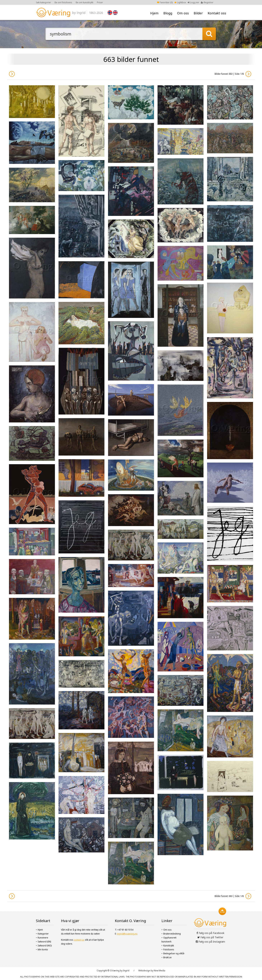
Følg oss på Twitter (210, 937)
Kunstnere (43, 938)
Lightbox (180, 2)
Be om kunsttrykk (85, 2)
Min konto (43, 950)
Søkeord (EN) (44, 942)
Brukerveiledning (172, 934)
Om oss (183, 13)
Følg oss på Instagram (210, 942)
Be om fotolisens (63, 2)
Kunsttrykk (169, 946)
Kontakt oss (217, 13)
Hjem (154, 13)
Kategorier (43, 934)
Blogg (168, 13)
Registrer (207, 2)
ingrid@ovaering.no (127, 934)
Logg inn (193, 2)
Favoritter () (165, 2)
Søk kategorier (43, 2)
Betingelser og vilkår (174, 953)
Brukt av (167, 957)
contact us (79, 940)
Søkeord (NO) (45, 946)
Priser (100, 2)
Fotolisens (169, 950)
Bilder (198, 13)
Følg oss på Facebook (210, 933)
